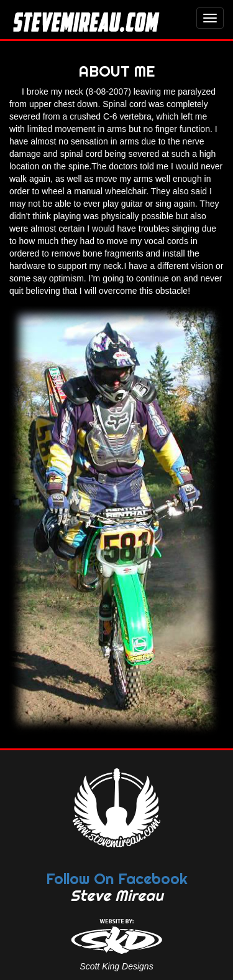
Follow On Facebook (117, 879)
